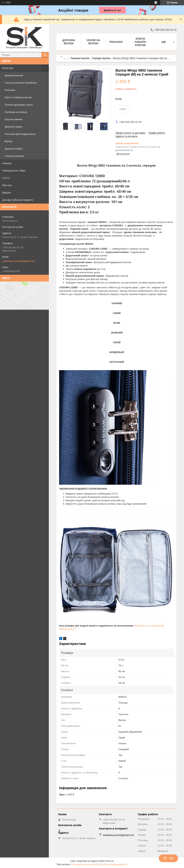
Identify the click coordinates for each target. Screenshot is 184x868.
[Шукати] (45, 55)
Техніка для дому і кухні (19, 105)
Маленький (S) (67, 629)
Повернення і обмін (14, 171)
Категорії (8, 68)
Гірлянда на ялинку (16, 112)
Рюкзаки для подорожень (20, 134)
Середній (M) (156, 626)
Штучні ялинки (14, 119)
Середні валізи (101, 58)
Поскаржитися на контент (85, 864)
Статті (6, 178)
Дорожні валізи (14, 75)
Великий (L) (141, 626)
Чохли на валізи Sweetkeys (21, 83)
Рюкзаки (10, 90)
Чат (168, 858)
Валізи (9, 141)
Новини (7, 163)
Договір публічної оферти (18, 200)
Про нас (7, 185)
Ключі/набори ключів (140, 42)
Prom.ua (110, 861)
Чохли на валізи (14, 156)
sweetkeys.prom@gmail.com (18, 261)
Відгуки (7, 192)
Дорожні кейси (13, 149)
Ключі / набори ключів (18, 97)
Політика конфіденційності (114, 864)
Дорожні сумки (13, 127)
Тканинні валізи (80, 58)
